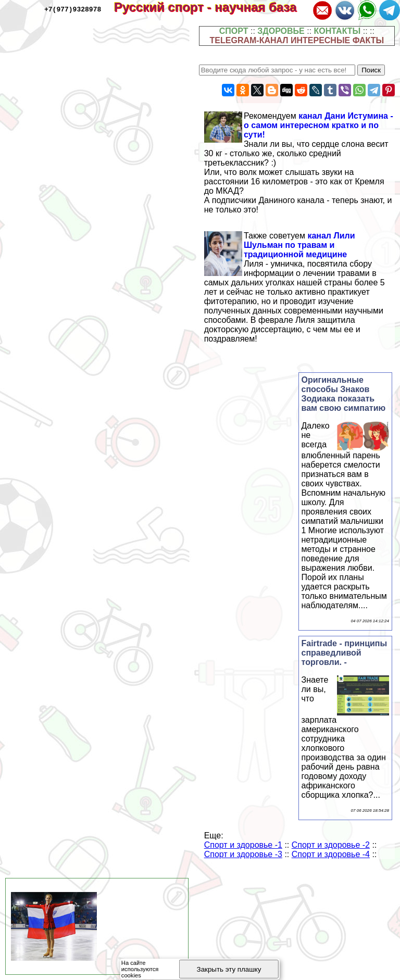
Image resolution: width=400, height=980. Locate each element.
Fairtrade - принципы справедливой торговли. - (345, 653)
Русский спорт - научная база (212, 7)
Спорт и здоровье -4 (331, 854)
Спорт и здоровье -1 (243, 845)
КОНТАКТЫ (337, 31)
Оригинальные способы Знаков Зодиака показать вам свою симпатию (344, 394)
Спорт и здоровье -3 (243, 854)
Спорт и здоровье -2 (331, 845)
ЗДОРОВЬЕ (281, 31)
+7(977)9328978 (73, 9)
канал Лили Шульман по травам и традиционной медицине (299, 245)
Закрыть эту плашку (229, 969)
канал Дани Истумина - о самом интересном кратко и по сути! (318, 125)
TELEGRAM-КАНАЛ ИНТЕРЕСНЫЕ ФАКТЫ (297, 40)
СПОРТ (234, 31)
